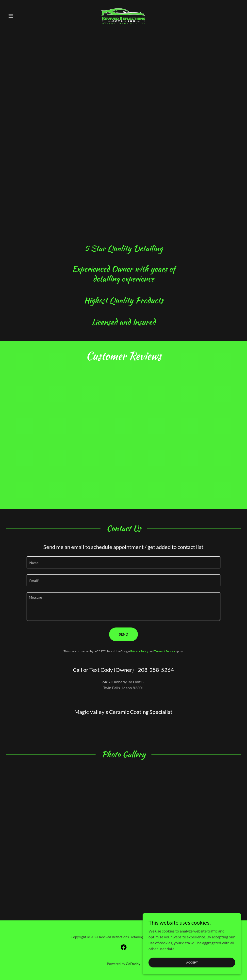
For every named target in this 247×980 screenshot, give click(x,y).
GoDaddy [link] (133, 964)
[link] (123, 16)
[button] (24, 16)
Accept (192, 962)
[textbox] (124, 562)
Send (123, 634)
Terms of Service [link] (165, 651)
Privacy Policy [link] (139, 651)
